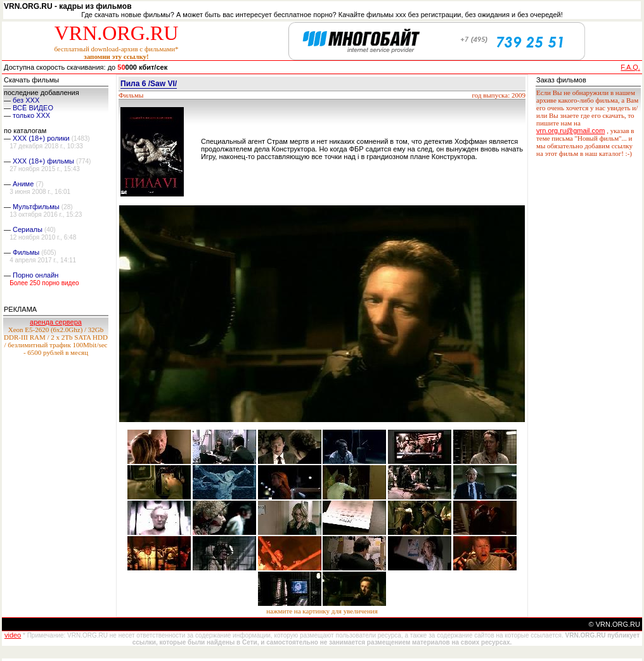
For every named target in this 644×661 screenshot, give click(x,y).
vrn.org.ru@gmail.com (570, 131)
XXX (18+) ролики (41, 138)
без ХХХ (26, 100)
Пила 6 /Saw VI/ (149, 84)
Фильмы (26, 252)
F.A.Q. (630, 67)
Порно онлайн (35, 275)
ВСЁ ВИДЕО (33, 108)
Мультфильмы (36, 207)
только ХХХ (31, 115)
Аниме (23, 184)
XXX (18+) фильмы (43, 161)
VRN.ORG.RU (117, 33)
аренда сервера (56, 322)
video (13, 635)
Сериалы (28, 229)
